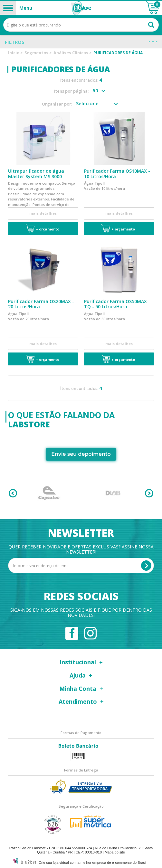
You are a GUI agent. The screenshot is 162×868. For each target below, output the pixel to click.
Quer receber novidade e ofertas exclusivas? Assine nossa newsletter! (81, 549)
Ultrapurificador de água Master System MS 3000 (36, 174)
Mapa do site (115, 852)
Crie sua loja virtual (54, 862)
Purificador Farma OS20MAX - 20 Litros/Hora (41, 304)
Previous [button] (13, 493)
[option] (49, 493)
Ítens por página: (71, 91)
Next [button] (149, 493)
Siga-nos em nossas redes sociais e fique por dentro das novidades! (81, 612)
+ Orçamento (47, 229)
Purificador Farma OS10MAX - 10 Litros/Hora (117, 174)
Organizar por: (57, 104)
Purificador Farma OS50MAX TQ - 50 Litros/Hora (115, 304)
